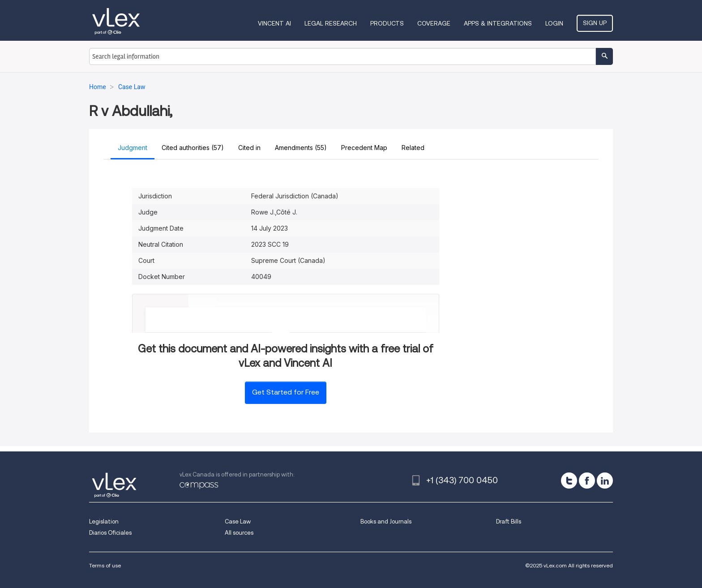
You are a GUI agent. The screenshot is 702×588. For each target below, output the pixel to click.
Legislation (104, 521)
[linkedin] (605, 481)
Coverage (434, 23)
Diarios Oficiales (110, 533)
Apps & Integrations (498, 23)
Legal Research (331, 23)
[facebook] (587, 481)
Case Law (238, 521)
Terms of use (105, 565)
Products (387, 23)
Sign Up (595, 23)
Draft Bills (509, 521)
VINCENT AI (274, 23)
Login (554, 23)
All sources (239, 533)
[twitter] (569, 481)
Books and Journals (386, 521)
